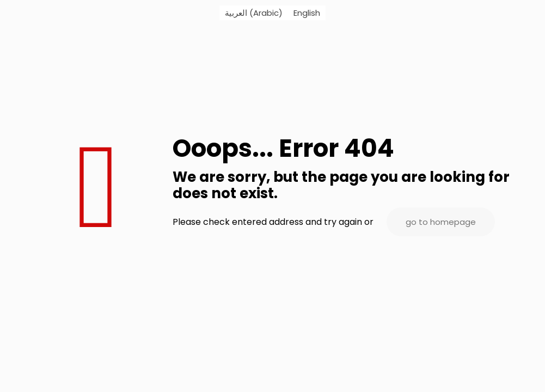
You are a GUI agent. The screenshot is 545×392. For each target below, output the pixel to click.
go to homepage (441, 222)
